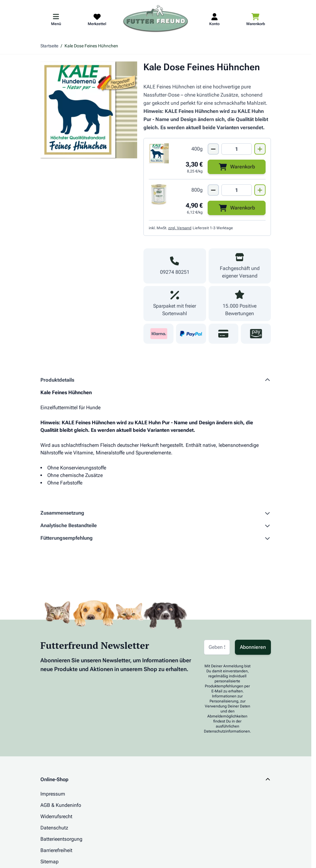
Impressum (53, 794)
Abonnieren (253, 647)
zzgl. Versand (180, 228)
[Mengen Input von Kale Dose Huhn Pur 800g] (237, 190)
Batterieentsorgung (61, 839)
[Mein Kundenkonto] (214, 19)
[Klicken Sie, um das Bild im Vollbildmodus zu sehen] (89, 110)
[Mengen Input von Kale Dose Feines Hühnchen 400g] (237, 149)
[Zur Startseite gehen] (156, 19)
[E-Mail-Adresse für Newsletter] (217, 647)
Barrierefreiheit (56, 850)
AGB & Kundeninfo (61, 805)
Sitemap (49, 862)
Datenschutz (54, 828)
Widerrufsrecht (56, 816)
